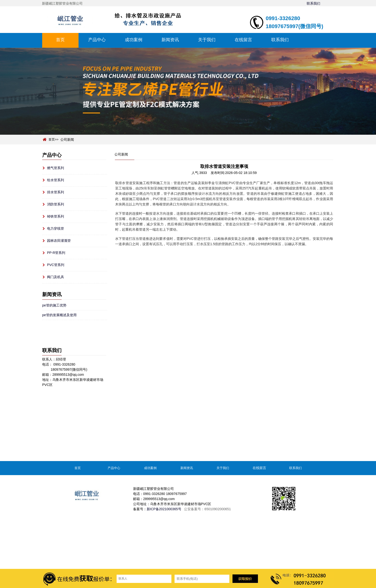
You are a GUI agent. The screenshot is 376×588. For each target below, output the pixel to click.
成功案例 (134, 40)
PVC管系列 (56, 265)
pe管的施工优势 (54, 305)
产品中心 (97, 40)
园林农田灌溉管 (59, 241)
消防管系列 (56, 204)
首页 (60, 40)
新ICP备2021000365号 (164, 509)
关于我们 (207, 40)
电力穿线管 (56, 228)
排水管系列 (56, 192)
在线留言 (243, 40)
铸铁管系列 (56, 216)
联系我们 (313, 3)
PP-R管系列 (56, 253)
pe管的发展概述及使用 (59, 315)
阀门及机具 (56, 277)
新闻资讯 (170, 40)
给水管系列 (56, 180)
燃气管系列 (56, 168)
